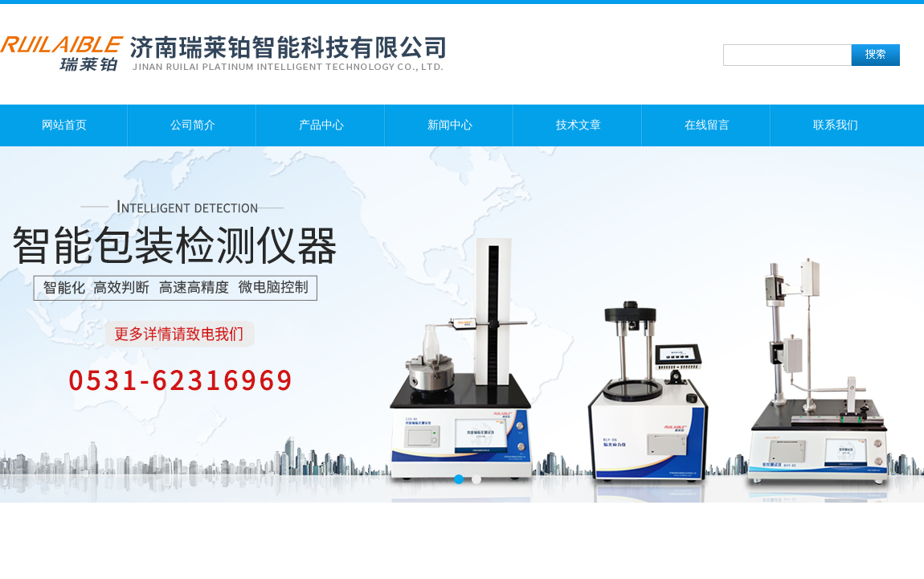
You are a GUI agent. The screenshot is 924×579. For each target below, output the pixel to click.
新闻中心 (450, 125)
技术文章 (579, 125)
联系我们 (836, 125)
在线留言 (707, 125)
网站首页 (64, 125)
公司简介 (193, 125)
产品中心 (321, 125)
